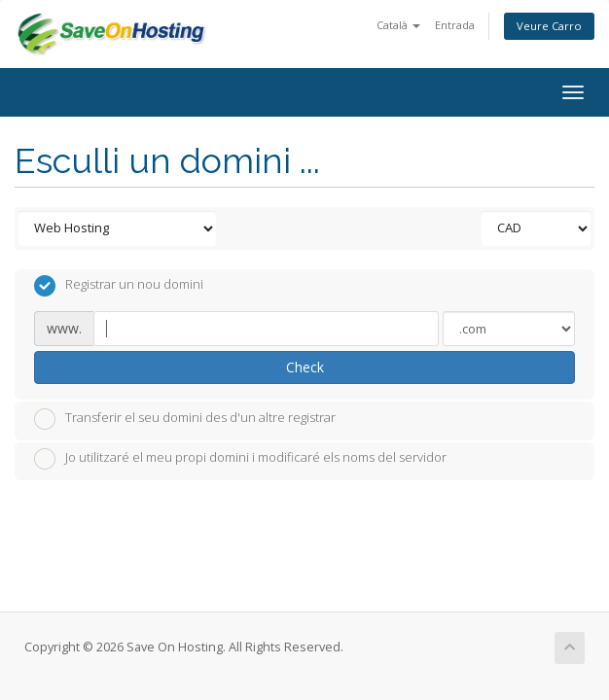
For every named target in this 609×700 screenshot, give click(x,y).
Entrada (455, 25)
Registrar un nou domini (119, 286)
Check (305, 367)
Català (398, 25)
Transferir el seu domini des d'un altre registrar (185, 419)
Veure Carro (549, 26)
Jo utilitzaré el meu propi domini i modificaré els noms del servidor (240, 459)
